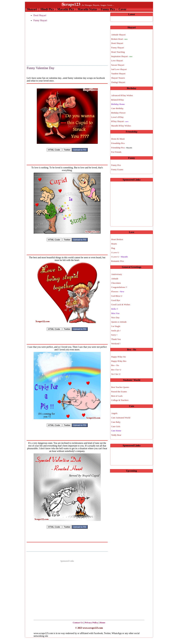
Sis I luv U (116, 374)
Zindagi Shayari (118, 82)
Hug (113, 248)
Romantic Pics (117, 261)
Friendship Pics (118, 143)
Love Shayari (117, 61)
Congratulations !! (119, 287)
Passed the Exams (119, 392)
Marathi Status (87, 9)
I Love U (115, 252)
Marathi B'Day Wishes (121, 126)
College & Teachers (120, 400)
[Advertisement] (43, 44)
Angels (114, 413)
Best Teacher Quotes (120, 387)
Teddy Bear (116, 435)
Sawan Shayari (118, 65)
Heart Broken (117, 239)
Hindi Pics (47, 9)
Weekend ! (116, 344)
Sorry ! (114, 335)
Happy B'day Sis (118, 357)
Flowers (118, 292)
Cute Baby (116, 422)
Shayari (32, 9)
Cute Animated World (121, 418)
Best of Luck (117, 396)
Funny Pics (108, 9)
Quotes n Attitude (119, 322)
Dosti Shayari (40, 15)
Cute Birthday (117, 108)
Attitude (115, 279)
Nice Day (115, 317)
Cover (123, 9)
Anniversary (117, 274)
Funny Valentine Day (41, 68)
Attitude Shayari (118, 35)
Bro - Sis (115, 365)
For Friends (116, 152)
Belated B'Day (118, 100)
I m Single (116, 326)
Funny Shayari (40, 20)
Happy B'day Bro (119, 361)
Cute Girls (116, 426)
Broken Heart (119, 39)
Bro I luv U (116, 370)
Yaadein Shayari (118, 73)
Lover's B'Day (117, 117)
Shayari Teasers (118, 78)
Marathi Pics (66, 9)
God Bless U (117, 296)
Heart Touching (118, 52)
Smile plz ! (116, 331)
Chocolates (116, 283)
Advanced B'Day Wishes (122, 95)
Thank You (116, 339)
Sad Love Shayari (119, 69)
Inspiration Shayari (122, 56)
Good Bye (116, 300)
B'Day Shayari (120, 121)
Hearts (114, 244)
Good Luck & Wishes (121, 304)
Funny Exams (117, 169)
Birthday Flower (118, 113)
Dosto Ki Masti (118, 139)
